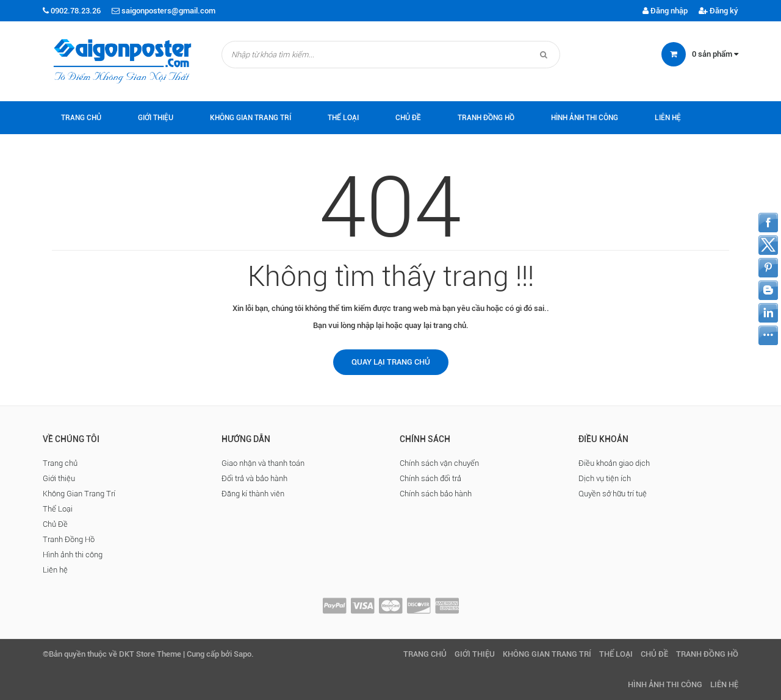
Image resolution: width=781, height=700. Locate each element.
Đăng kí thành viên (253, 494)
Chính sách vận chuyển (439, 463)
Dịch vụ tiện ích (605, 478)
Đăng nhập (665, 11)
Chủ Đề (408, 118)
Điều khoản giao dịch (614, 463)
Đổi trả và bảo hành (254, 478)
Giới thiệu (156, 118)
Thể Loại (343, 118)
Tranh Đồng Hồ (486, 118)
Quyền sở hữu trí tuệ (613, 494)
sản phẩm (715, 54)
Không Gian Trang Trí (250, 118)
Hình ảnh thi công (585, 118)
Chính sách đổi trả (430, 478)
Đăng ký (718, 11)
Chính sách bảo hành (436, 494)
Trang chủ (81, 118)
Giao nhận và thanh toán (263, 463)
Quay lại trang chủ (391, 362)
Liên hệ (668, 118)
